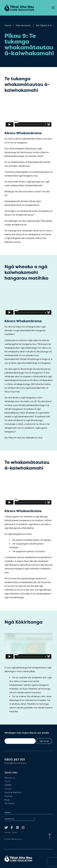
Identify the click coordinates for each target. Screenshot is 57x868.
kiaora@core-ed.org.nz (15, 763)
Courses (8, 789)
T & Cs (7, 781)
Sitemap (8, 832)
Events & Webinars (13, 792)
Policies (14, 832)
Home (8, 25)
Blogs (7, 800)
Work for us (10, 778)
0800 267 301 (15, 760)
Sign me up (44, 741)
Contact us (9, 819)
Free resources (23, 25)
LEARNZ (8, 785)
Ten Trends (9, 803)
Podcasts (8, 796)
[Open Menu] (53, 8)
